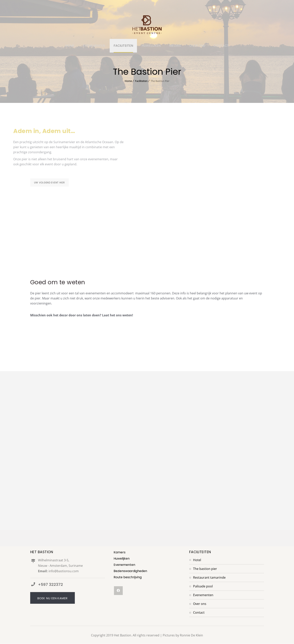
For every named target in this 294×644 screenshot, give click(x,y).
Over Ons (200, 604)
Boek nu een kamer (53, 598)
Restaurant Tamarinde (209, 578)
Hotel (197, 560)
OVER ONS (197, 46)
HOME (70, 46)
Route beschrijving (128, 577)
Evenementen (124, 565)
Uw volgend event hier (49, 183)
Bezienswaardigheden (130, 571)
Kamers (120, 552)
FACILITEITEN (123, 46)
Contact (199, 613)
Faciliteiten (141, 81)
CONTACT (221, 46)
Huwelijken (122, 559)
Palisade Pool (203, 586)
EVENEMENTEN (94, 46)
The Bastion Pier (205, 569)
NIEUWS (175, 46)
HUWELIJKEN (151, 46)
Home (128, 81)
